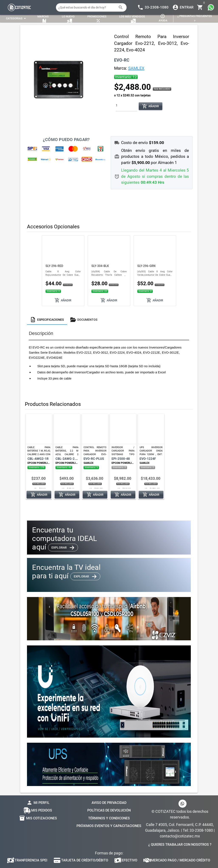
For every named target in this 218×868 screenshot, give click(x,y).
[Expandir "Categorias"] (17, 19)
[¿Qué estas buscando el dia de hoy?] (87, 7)
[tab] (47, 320)
